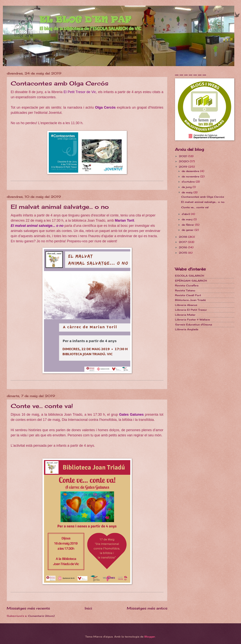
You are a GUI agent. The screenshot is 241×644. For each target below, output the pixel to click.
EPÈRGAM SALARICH (191, 281)
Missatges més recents (28, 608)
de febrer (188, 225)
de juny (187, 187)
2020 (184, 161)
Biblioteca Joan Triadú (190, 300)
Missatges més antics (147, 608)
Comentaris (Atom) (41, 616)
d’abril (186, 214)
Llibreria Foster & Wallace (192, 320)
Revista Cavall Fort (188, 295)
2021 (184, 156)
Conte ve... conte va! (42, 406)
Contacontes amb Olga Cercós (60, 83)
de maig (188, 192)
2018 (183, 237)
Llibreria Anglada (187, 329)
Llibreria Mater (185, 315)
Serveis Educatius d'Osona (193, 324)
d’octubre (189, 182)
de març (188, 219)
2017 (183, 242)
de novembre (191, 176)
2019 (184, 167)
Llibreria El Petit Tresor (191, 310)
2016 (184, 247)
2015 (184, 253)
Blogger (150, 637)
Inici (88, 608)
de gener (188, 230)
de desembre (191, 171)
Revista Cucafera (187, 285)
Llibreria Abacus (186, 305)
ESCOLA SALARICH (190, 276)
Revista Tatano (185, 290)
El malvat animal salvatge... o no (60, 207)
